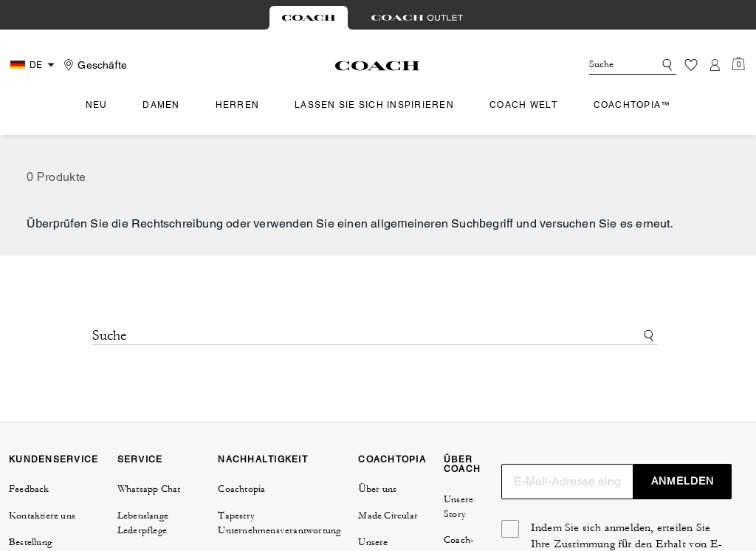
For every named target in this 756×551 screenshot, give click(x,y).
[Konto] (715, 65)
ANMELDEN (683, 481)
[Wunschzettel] (691, 65)
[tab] (309, 18)
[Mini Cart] (738, 64)
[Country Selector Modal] (34, 65)
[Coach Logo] (378, 66)
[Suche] (610, 65)
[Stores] (93, 65)
